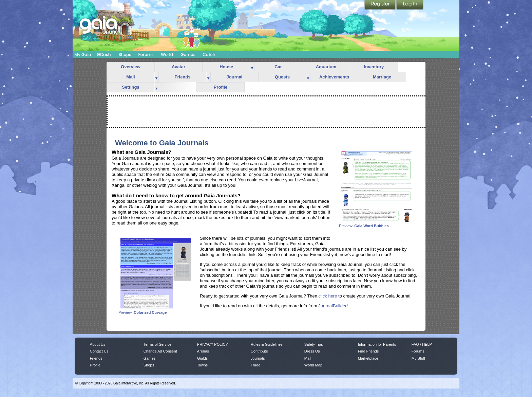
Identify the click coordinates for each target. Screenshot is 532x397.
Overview (131, 67)
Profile (221, 87)
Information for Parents (377, 344)
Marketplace (368, 358)
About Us (98, 344)
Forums (146, 55)
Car (278, 67)
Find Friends (368, 351)
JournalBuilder (332, 306)
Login (410, 5)
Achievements (334, 77)
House (226, 67)
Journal (235, 77)
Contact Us (99, 351)
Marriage (382, 77)
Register (380, 5)
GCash (104, 55)
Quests (282, 77)
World (167, 55)
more (252, 67)
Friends (183, 77)
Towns (202, 365)
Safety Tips (314, 344)
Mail (130, 77)
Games (188, 55)
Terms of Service (157, 344)
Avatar (178, 67)
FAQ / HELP (422, 344)
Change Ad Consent (160, 351)
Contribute (259, 351)
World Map (313, 365)
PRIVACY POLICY (213, 344)
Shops (125, 55)
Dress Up (312, 351)
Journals (258, 358)
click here (328, 296)
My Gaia (83, 55)
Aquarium (326, 67)
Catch (209, 55)
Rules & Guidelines (267, 344)
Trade (255, 365)
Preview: (376, 224)
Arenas (203, 351)
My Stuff (418, 358)
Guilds (202, 358)
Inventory (374, 67)
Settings (130, 87)
